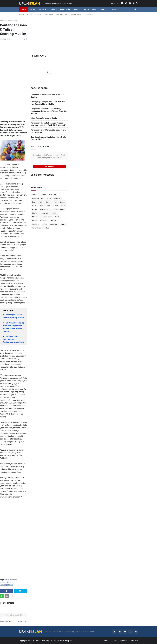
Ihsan (34, 206)
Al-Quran (52, 195)
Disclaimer (49, 14)
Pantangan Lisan (7, 585)
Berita (49, 198)
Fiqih (40, 202)
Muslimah (36, 217)
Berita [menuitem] (32, 9)
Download (89, 14)
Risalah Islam (40, 641)
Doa (34, 202)
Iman (41, 206)
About (21, 14)
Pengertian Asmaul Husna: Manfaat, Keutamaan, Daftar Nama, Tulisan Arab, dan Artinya (49, 111)
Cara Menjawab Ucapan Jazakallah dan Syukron (47, 96)
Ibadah (62, 202)
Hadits (48, 202)
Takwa (63, 224)
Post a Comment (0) (14, 615)
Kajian (34, 209)
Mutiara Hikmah (6, 582)
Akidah (43, 195)
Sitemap (39, 14)
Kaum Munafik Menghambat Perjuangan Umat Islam (13, 339)
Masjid (35, 213)
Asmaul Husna (38, 198)
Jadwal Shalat (76, 14)
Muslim (54, 213)
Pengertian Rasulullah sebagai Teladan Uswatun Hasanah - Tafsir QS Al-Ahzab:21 (49, 124)
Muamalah (44, 213)
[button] (135, 9)
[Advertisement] (14, 80)
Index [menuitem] (114, 9)
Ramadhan (44, 220)
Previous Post (7, 622)
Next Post (22, 622)
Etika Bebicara (11, 21)
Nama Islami (47, 217)
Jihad (56, 206)
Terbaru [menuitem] (42, 9)
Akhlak (35, 195)
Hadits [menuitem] (86, 9)
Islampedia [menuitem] (65, 9)
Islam (48, 206)
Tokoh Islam (37, 228)
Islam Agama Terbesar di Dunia (44, 118)
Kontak (30, 14)
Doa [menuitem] (94, 9)
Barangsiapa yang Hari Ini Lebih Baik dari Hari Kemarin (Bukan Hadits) (48, 103)
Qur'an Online (62, 14)
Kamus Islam (45, 209)
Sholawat (54, 224)
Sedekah (36, 224)
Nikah (57, 217)
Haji (55, 202)
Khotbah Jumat (58, 209)
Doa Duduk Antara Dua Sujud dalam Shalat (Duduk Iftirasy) (49, 138)
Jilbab (63, 206)
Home (2, 21)
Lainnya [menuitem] (103, 9)
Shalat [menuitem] (76, 9)
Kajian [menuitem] (54, 9)
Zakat (47, 228)
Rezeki (54, 220)
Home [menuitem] (23, 9)
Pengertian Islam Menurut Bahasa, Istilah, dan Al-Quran (48, 131)
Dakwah (57, 198)
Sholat (45, 224)
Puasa (35, 220)
